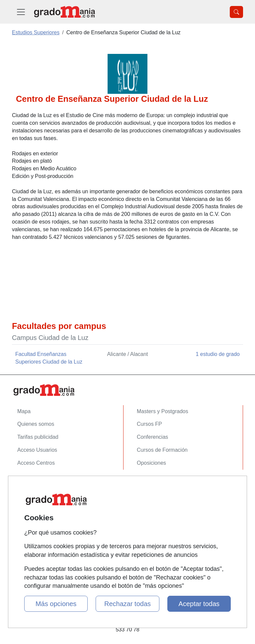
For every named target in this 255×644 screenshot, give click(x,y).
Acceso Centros (36, 463)
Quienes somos (36, 424)
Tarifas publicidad (38, 437)
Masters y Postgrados (163, 411)
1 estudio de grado (218, 354)
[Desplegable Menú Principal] (21, 12)
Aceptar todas (199, 604)
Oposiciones (151, 463)
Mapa (24, 411)
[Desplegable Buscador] (236, 12)
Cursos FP (149, 424)
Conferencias (152, 437)
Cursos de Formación (162, 450)
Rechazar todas (127, 604)
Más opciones (56, 604)
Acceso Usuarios (37, 450)
